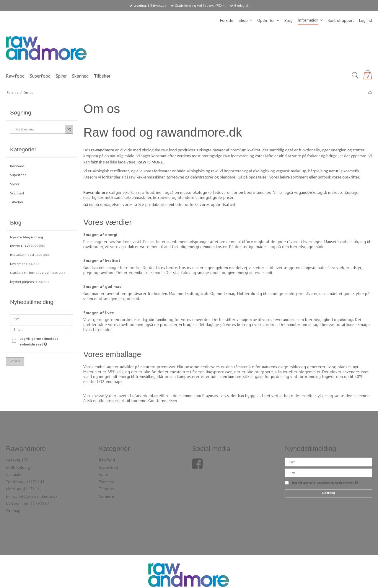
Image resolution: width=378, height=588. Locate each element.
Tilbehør (17, 202)
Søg (69, 129)
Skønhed (17, 193)
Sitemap (13, 511)
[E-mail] (329, 473)
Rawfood (17, 166)
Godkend (15, 361)
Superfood (18, 175)
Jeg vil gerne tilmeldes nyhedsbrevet (46, 341)
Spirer (15, 184)
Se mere (107, 496)
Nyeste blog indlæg (26, 237)
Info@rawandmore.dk (38, 496)
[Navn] (329, 462)
